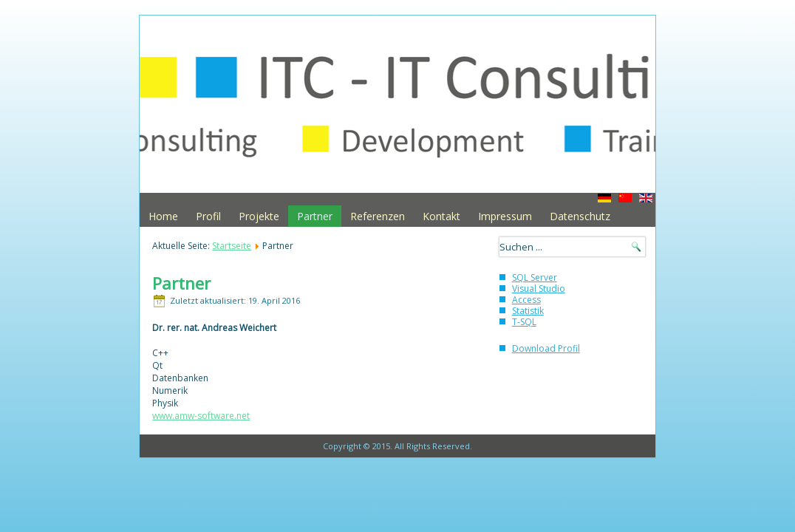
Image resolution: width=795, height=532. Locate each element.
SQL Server (535, 277)
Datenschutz (580, 216)
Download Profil (546, 348)
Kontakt (441, 216)
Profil (208, 216)
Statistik (528, 311)
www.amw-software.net (201, 416)
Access (526, 300)
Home (163, 216)
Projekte (259, 216)
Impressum (505, 216)
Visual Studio (539, 289)
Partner (315, 216)
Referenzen (378, 216)
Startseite (232, 246)
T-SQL (524, 322)
